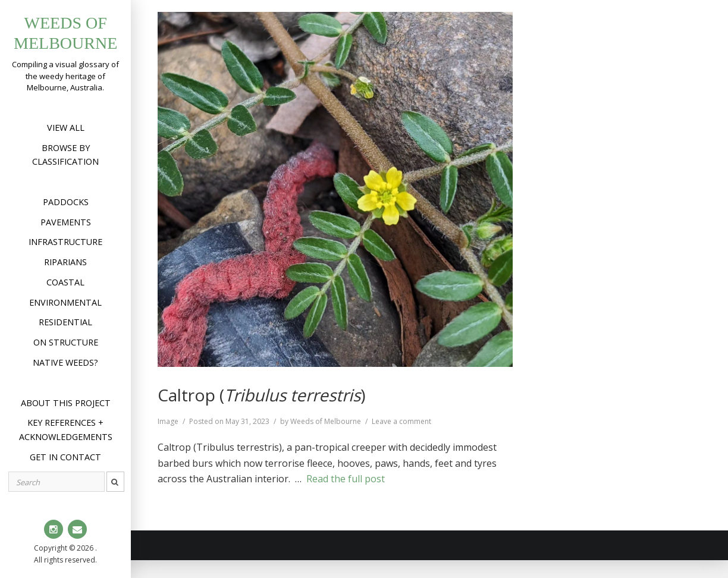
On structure (66, 342)
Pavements (66, 222)
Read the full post (346, 479)
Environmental (65, 302)
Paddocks (66, 202)
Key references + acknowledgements (66, 430)
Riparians (65, 262)
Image (168, 421)
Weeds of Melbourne (326, 421)
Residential (65, 322)
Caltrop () (261, 395)
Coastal (65, 282)
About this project (66, 403)
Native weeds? (65, 362)
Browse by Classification (65, 155)
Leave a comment (401, 421)
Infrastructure (65, 242)
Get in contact (65, 457)
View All (66, 128)
